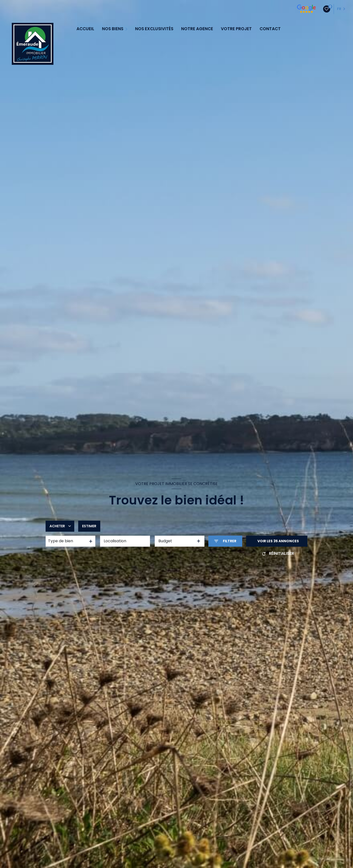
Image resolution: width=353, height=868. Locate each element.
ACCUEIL (85, 29)
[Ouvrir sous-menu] (127, 29)
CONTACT (270, 29)
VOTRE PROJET (236, 29)
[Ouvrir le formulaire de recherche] (225, 541)
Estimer (89, 526)
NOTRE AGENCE (197, 29)
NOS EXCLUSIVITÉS (154, 29)
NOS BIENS (113, 29)
